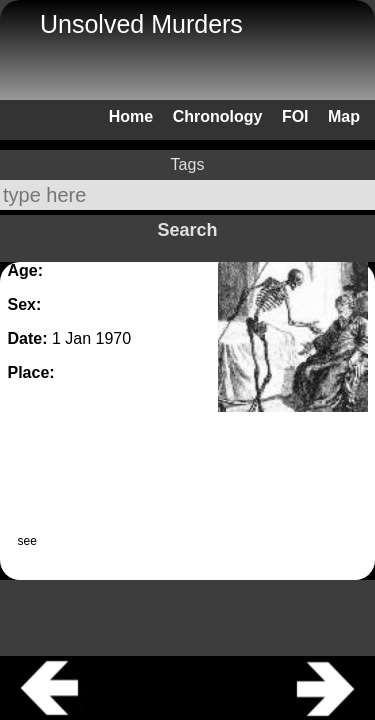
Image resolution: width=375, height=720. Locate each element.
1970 (114, 338)
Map (344, 116)
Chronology (218, 116)
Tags (188, 164)
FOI (295, 116)
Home (131, 116)
